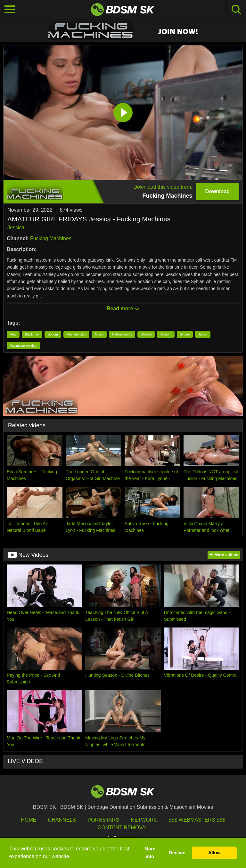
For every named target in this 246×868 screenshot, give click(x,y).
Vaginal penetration (24, 346)
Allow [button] (214, 853)
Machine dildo (77, 334)
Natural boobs (122, 334)
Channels (62, 820)
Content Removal (123, 828)
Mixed (99, 334)
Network (144, 820)
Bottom (53, 334)
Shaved (146, 334)
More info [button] (150, 853)
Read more (123, 308)
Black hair (32, 334)
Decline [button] (177, 853)
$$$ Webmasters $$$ (197, 820)
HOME (29, 820)
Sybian (185, 334)
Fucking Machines (51, 238)
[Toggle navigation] (10, 10)
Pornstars (103, 820)
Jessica (16, 228)
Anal (13, 334)
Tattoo (203, 334)
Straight (166, 334)
